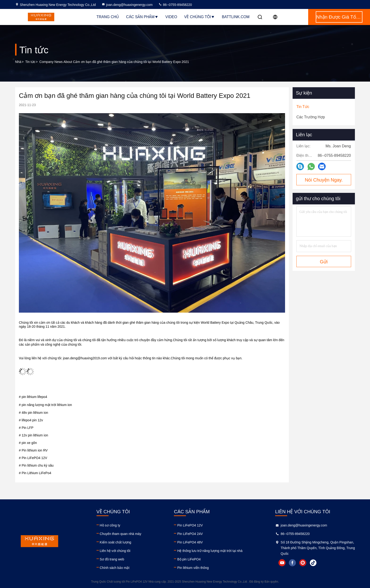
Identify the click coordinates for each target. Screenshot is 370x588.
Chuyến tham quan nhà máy (121, 534)
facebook (292, 563)
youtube (282, 563)
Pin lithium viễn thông (193, 568)
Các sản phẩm (142, 17)
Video (171, 17)
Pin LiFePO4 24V (190, 534)
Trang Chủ (108, 17)
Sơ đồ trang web (112, 559)
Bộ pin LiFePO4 (189, 559)
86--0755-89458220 (175, 5)
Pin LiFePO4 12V (190, 525)
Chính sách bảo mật (115, 568)
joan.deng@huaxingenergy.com (127, 5)
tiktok (313, 563)
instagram (303, 563)
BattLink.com (236, 17)
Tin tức (30, 62)
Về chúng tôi (200, 17)
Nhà (18, 62)
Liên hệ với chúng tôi (115, 551)
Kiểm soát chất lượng (116, 542)
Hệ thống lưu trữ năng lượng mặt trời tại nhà (210, 551)
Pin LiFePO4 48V (190, 542)
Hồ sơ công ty (110, 525)
